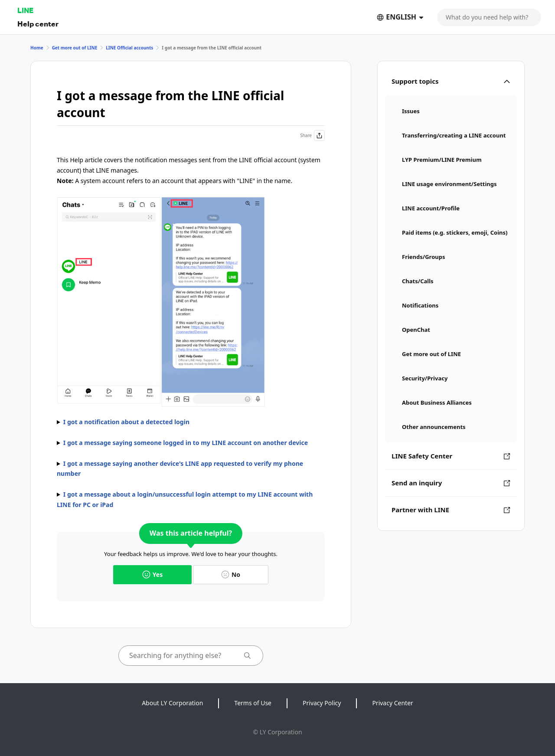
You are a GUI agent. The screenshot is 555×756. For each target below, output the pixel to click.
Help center (38, 24)
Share (312, 136)
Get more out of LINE (75, 48)
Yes (152, 574)
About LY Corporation (172, 703)
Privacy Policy (322, 703)
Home (37, 48)
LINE (25, 10)
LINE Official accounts (129, 48)
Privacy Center (392, 703)
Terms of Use (253, 703)
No (231, 574)
